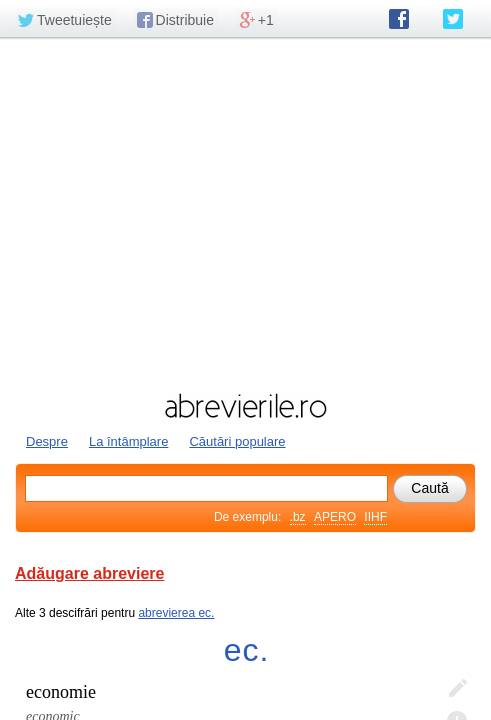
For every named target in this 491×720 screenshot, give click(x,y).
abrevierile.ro (245, 406)
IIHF (375, 517)
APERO (335, 517)
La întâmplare (129, 441)
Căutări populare (237, 441)
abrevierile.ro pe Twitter (453, 19)
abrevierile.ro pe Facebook (399, 19)
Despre (47, 441)
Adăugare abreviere (89, 573)
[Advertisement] (245, 213)
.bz (298, 517)
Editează (457, 689)
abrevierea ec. (176, 613)
